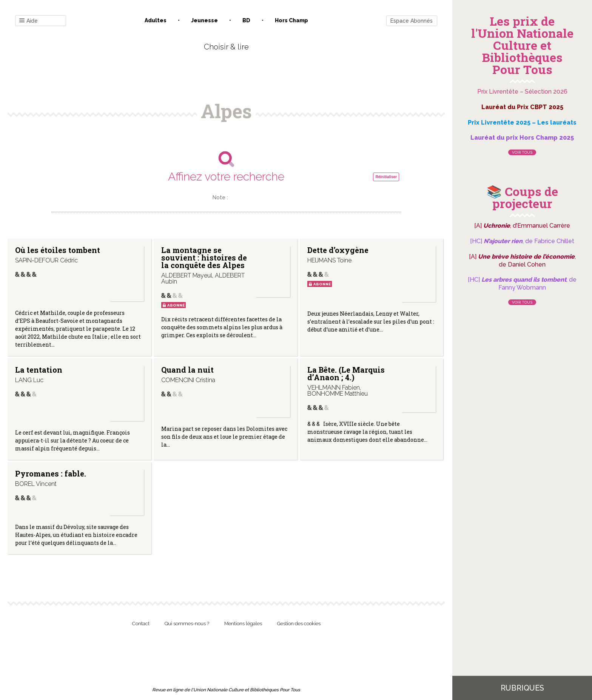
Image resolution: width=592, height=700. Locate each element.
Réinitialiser (386, 177)
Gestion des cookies (299, 624)
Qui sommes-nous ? (187, 624)
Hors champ (291, 20)
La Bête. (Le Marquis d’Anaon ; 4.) (346, 373)
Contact (141, 624)
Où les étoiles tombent (58, 250)
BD (246, 20)
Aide (29, 21)
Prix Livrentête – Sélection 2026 (522, 92)
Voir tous (522, 152)
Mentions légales (243, 624)
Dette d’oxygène (338, 250)
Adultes (156, 20)
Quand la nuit (187, 370)
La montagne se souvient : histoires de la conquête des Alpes (204, 257)
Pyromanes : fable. (51, 473)
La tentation (39, 370)
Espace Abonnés (412, 21)
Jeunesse (204, 20)
